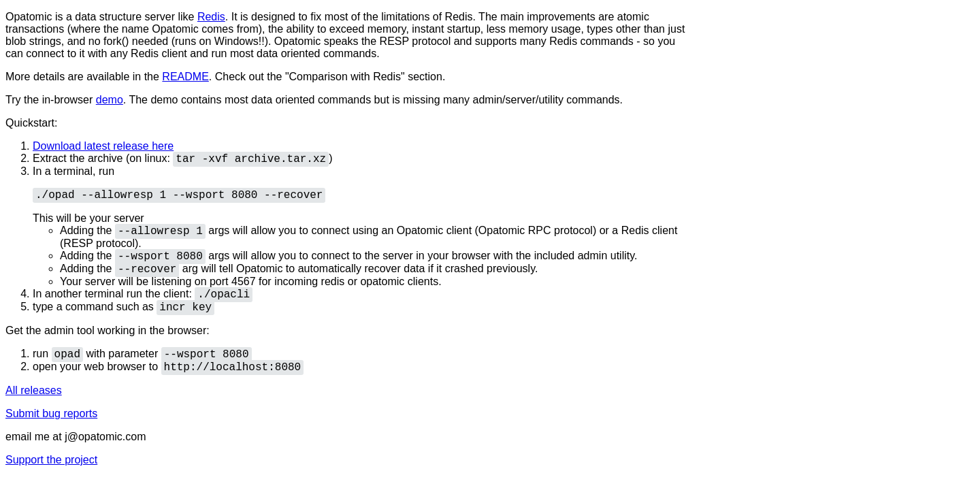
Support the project (51, 460)
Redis (211, 17)
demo (110, 100)
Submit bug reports (51, 413)
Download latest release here (103, 146)
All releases (34, 390)
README (185, 77)
